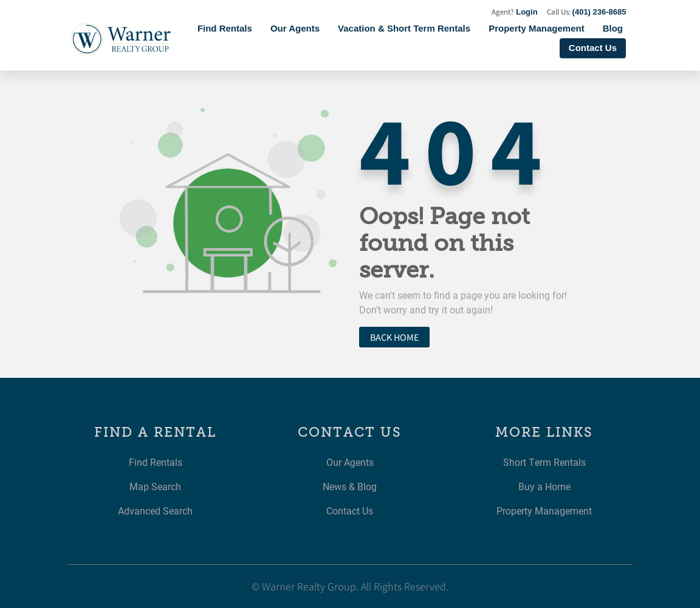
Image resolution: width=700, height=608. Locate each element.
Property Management (537, 28)
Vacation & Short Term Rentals (404, 28)
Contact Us (593, 48)
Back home (394, 337)
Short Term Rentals (544, 462)
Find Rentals (225, 28)
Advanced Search (155, 511)
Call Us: (587, 12)
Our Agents (295, 28)
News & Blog (350, 486)
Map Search (155, 486)
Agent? (514, 12)
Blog (613, 28)
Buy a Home (544, 486)
